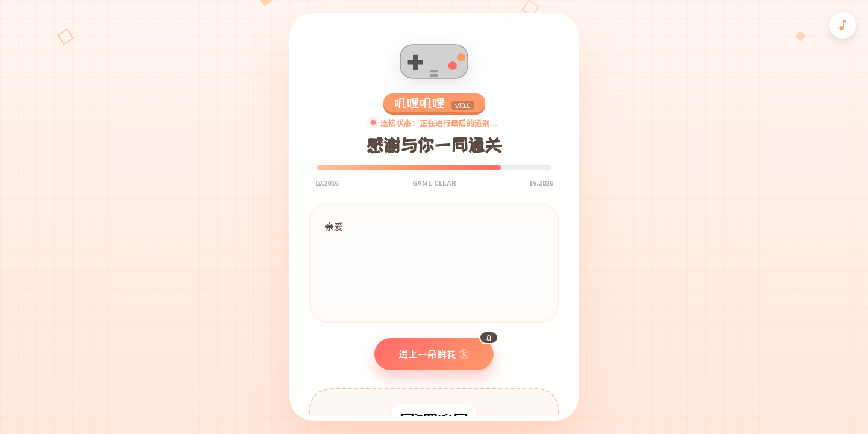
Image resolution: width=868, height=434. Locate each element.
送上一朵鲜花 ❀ (446, 349)
